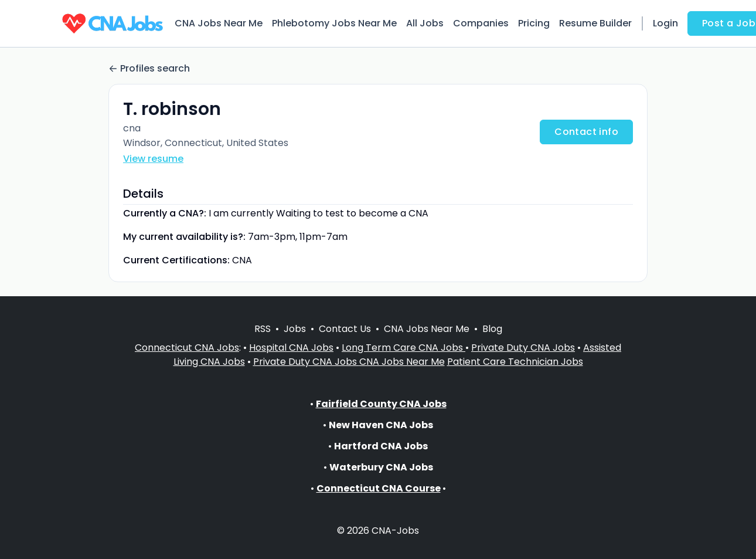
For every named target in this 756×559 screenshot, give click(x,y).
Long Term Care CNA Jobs (403, 348)
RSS (263, 329)
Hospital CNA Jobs (291, 348)
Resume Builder (595, 23)
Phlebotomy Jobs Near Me (334, 23)
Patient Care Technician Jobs (515, 362)
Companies (481, 23)
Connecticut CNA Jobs (187, 348)
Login (665, 23)
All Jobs (425, 23)
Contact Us (345, 329)
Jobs (295, 329)
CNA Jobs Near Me (219, 23)
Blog (492, 329)
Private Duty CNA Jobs (523, 348)
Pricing (534, 23)
